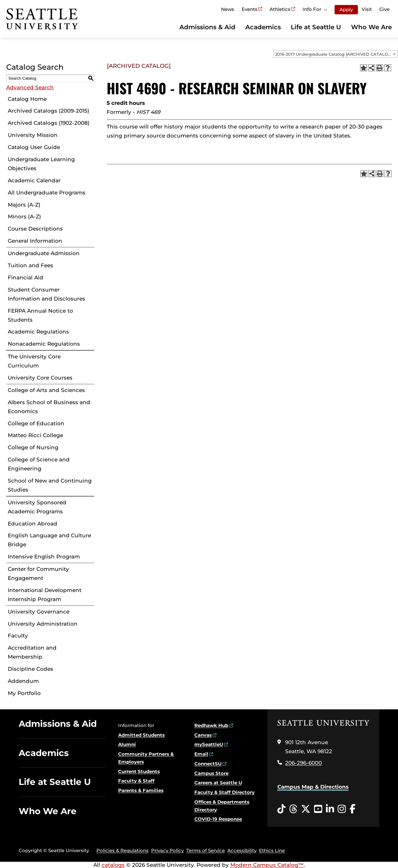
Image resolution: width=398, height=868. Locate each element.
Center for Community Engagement (38, 574)
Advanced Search (30, 87)
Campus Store (211, 773)
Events (250, 9)
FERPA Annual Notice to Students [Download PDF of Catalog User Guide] (40, 315)
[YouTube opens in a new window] (318, 809)
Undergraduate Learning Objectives (41, 164)
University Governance (39, 612)
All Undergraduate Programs (47, 193)
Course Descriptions (35, 229)
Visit (367, 9)
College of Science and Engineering (39, 464)
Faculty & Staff (136, 781)
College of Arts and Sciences (46, 390)
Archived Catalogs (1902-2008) (49, 123)
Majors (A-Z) (24, 205)
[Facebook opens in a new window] (352, 809)
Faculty (18, 636)
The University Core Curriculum (34, 361)
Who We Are (371, 27)
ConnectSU (208, 764)
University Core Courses (40, 378)
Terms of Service (206, 850)
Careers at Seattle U (218, 783)
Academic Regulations (38, 332)
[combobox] (336, 54)
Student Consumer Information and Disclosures (46, 294)
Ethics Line (272, 850)
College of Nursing (33, 447)
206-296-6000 (303, 763)
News (228, 9)
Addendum (23, 681)
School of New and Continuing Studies (50, 485)
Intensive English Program (44, 557)
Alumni (127, 744)
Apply (346, 9)
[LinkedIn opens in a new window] (330, 809)
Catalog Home (27, 99)
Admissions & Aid (207, 27)
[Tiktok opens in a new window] (281, 809)
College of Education (36, 423)
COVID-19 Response (218, 819)
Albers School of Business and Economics (49, 407)
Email (201, 754)
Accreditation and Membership (32, 652)
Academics (263, 27)
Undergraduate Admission (44, 253)
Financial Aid (25, 278)
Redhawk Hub (211, 725)
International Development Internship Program (45, 595)
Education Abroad (32, 524)
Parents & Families (141, 790)
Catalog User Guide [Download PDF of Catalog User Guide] (34, 147)
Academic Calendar (34, 180)
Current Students (139, 771)
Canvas (203, 735)
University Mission (33, 135)
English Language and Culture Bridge (49, 540)
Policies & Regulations (123, 850)
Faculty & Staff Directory (224, 792)
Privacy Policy (167, 850)
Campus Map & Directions (313, 787)
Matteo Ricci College (35, 435)
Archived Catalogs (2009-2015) (49, 111)
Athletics (280, 9)
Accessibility (242, 850)
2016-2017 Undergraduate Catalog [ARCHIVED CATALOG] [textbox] (334, 54)
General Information (35, 241)
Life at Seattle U (316, 27)
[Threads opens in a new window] (293, 809)
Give (384, 9)
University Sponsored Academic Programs (37, 507)
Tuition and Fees (30, 265)
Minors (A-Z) (24, 217)
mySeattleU (209, 744)
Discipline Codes (30, 669)
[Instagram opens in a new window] (342, 809)
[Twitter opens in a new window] (306, 809)
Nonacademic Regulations (44, 344)
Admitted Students (141, 735)
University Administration (43, 624)
